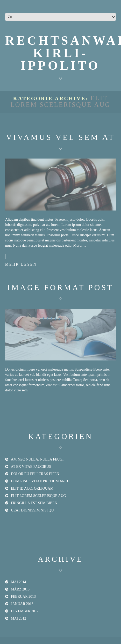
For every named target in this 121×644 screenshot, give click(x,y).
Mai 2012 (19, 618)
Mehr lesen (21, 264)
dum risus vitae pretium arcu (40, 481)
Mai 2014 (19, 582)
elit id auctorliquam (32, 488)
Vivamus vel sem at (61, 137)
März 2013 (20, 589)
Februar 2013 (23, 597)
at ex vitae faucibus (31, 467)
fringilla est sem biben (34, 503)
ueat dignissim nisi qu (32, 510)
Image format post (61, 287)
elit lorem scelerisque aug (38, 496)
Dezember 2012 (25, 611)
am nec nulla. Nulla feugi (37, 459)
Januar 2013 (22, 604)
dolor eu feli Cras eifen (35, 474)
